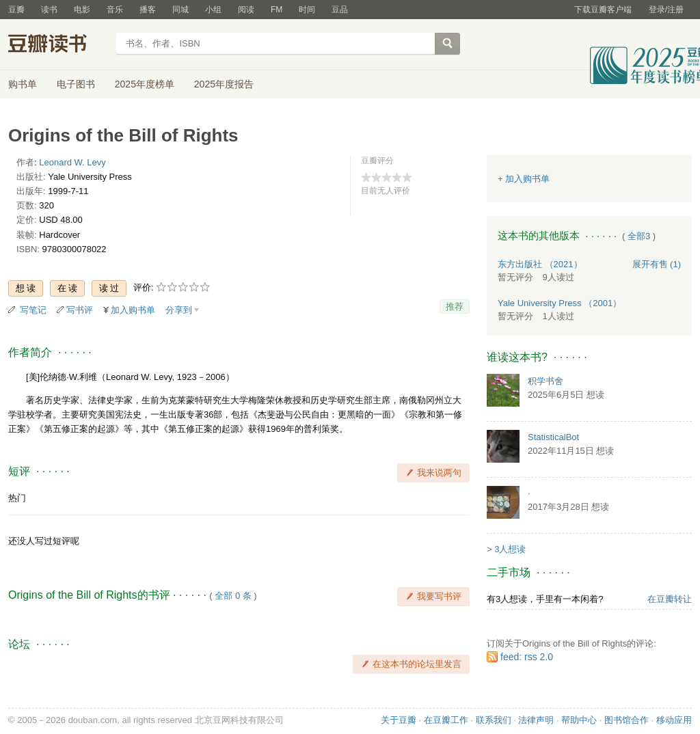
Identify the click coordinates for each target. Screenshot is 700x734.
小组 (213, 10)
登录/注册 (666, 10)
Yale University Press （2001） (560, 303)
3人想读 (510, 549)
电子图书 (76, 84)
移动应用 (674, 720)
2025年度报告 (224, 84)
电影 (82, 10)
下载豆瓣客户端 (603, 10)
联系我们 (494, 720)
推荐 (455, 307)
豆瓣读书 (58, 45)
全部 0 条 (233, 596)
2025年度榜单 (145, 84)
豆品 (340, 10)
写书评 (80, 310)
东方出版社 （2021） (540, 264)
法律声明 (536, 720)
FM (277, 10)
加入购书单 (133, 310)
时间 (307, 10)
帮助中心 (579, 720)
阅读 (246, 10)
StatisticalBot (553, 437)
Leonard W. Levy (72, 162)
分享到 (179, 310)
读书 (49, 10)
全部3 (639, 236)
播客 (148, 10)
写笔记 (33, 310)
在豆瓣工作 (446, 720)
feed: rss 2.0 (527, 657)
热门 (17, 498)
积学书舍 (546, 381)
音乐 (115, 10)
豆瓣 (16, 10)
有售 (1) (657, 264)
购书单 (23, 84)
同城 (180, 10)
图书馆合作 (627, 720)
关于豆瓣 (399, 720)
